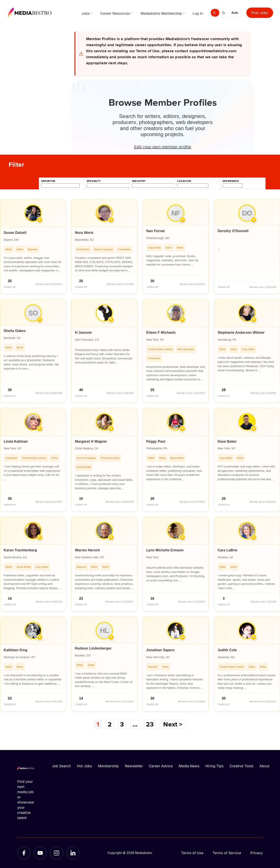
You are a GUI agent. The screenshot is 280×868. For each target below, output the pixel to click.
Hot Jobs (84, 766)
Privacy (257, 853)
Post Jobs (260, 13)
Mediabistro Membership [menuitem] (161, 13)
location (184, 181)
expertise (48, 181)
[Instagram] (57, 853)
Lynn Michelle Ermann (165, 550)
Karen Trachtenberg (20, 550)
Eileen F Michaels (161, 333)
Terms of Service (227, 853)
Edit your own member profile (163, 146)
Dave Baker (227, 441)
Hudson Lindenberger (93, 648)
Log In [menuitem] (198, 13)
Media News (189, 766)
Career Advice (161, 766)
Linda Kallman (16, 441)
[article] (33, 246)
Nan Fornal (156, 231)
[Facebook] (24, 853)
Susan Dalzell (15, 233)
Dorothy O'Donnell (233, 231)
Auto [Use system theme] (235, 13)
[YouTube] (40, 853)
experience (231, 181)
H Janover (83, 333)
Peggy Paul (156, 441)
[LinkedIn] (73, 853)
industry (139, 181)
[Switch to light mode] (215, 13)
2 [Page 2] (110, 724)
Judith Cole (227, 650)
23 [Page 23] (150, 724)
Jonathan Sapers (161, 650)
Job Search (62, 766)
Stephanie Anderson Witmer (241, 333)
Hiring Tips (214, 766)
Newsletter (134, 766)
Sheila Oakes (15, 331)
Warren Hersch (87, 550)
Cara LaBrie (228, 550)
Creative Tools (241, 766)
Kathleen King (16, 650)
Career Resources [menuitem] (115, 13)
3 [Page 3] (122, 724)
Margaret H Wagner (91, 441)
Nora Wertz (84, 233)
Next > (173, 724)
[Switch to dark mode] (225, 13)
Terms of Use (192, 853)
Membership (108, 766)
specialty (94, 181)
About (264, 766)
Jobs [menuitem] (85, 13)
